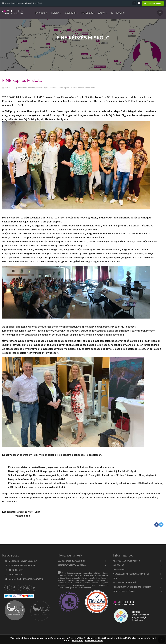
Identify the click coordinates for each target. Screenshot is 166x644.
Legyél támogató (153, 3)
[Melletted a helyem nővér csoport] (21, 588)
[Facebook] (7, 588)
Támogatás (41, 13)
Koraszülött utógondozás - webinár (132, 587)
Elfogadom (78, 641)
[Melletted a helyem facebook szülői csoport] (14, 588)
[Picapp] (34, 588)
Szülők (101, 13)
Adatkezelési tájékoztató (126, 561)
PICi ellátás (87, 13)
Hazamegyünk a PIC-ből (125, 583)
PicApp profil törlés (124, 591)
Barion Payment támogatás (72, 565)
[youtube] (27, 588)
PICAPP (116, 578)
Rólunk (55, 13)
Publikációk (70, 13)
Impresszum (119, 570)
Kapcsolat (118, 565)
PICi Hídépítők (117, 13)
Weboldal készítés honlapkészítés (131, 574)
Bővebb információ (94, 641)
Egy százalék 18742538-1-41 (71, 561)
